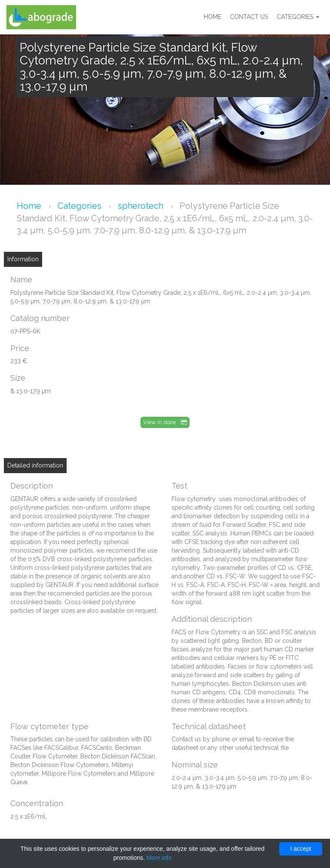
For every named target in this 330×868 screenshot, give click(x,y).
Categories (298, 17)
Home (212, 17)
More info (159, 858)
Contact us (249, 17)
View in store (165, 422)
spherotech (142, 206)
